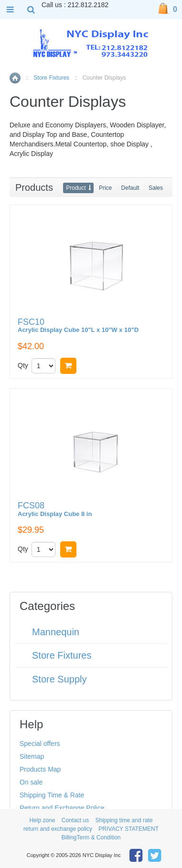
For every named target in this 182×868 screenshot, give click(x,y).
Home (15, 78)
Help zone (42, 820)
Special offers (40, 744)
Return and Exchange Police (62, 808)
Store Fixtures (51, 78)
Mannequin (56, 632)
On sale (31, 782)
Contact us (75, 820)
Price (105, 188)
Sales (156, 188)
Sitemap (32, 756)
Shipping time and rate (124, 820)
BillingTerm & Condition (91, 837)
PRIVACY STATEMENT (128, 829)
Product (76, 188)
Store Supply (59, 679)
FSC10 (78, 326)
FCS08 (55, 510)
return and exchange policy (58, 829)
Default (130, 188)
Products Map (40, 769)
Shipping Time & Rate (52, 795)
